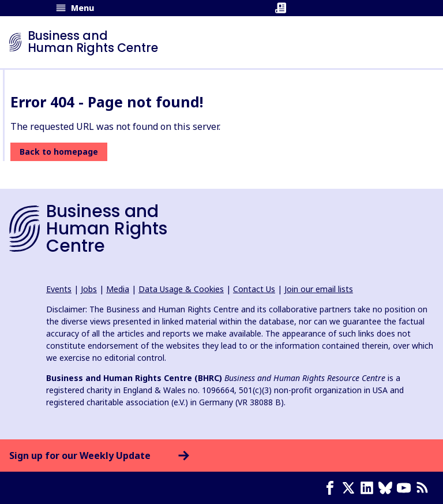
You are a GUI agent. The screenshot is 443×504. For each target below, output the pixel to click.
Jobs (89, 289)
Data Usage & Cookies (181, 289)
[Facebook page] (332, 488)
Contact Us (254, 289)
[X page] (351, 488)
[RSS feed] (425, 488)
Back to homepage (59, 152)
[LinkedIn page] (369, 488)
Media (118, 289)
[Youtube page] (406, 488)
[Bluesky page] (388, 488)
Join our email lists (319, 289)
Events (59, 289)
